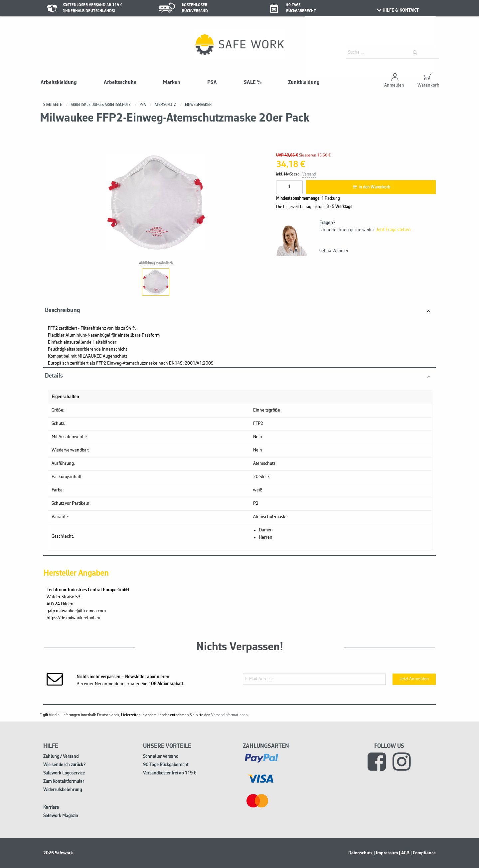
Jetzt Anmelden (414, 679)
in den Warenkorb (371, 187)
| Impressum (386, 853)
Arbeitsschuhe (120, 83)
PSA (212, 83)
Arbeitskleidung (59, 83)
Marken (172, 83)
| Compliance (423, 853)
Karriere (51, 808)
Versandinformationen (229, 715)
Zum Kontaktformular (64, 782)
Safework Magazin (61, 816)
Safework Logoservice (64, 773)
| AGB (404, 853)
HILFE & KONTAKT (397, 10)
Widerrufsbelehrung (63, 790)
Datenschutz (360, 853)
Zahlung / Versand (61, 757)
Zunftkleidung (304, 83)
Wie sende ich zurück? (64, 765)
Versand (309, 174)
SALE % (253, 83)
